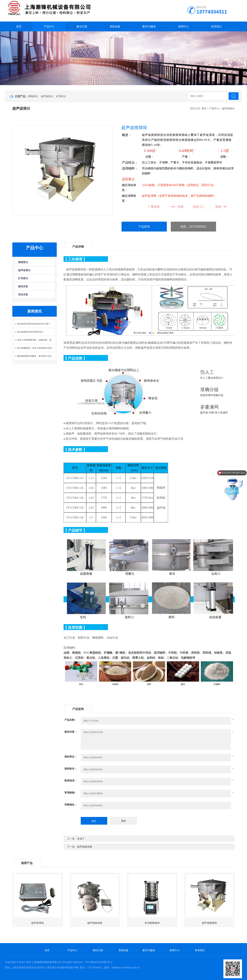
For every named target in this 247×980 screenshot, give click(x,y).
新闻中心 (183, 26)
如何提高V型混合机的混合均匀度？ (34, 324)
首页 (19, 26)
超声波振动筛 (85, 847)
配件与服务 (149, 26)
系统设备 (115, 26)
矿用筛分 (61, 96)
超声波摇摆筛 (209, 923)
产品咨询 (144, 227)
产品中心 (49, 26)
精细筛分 (33, 96)
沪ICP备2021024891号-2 (98, 962)
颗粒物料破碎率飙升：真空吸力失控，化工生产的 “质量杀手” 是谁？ (36, 356)
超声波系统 (38, 923)
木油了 (81, 839)
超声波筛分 (47, 96)
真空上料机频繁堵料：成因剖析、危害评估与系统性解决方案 (36, 340)
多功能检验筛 (152, 923)
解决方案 (82, 26)
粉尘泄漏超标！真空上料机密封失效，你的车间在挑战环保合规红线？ (36, 348)
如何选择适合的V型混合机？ (31, 332)
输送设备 (23, 286)
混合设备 (23, 294)
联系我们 (216, 26)
